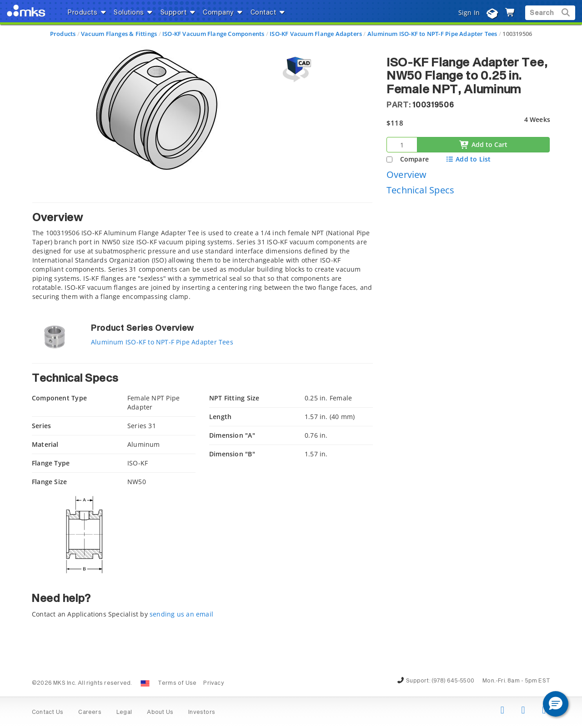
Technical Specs (420, 190)
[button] (556, 704)
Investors (202, 713)
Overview (407, 174)
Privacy (213, 683)
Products (63, 34)
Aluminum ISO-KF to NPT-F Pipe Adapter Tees (432, 34)
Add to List (468, 159)
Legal (124, 713)
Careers (90, 713)
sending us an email (181, 614)
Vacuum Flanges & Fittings (119, 34)
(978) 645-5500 (453, 681)
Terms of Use (177, 683)
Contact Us (48, 713)
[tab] (202, 254)
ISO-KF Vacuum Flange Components (213, 34)
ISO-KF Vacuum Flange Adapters (316, 34)
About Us (160, 713)
